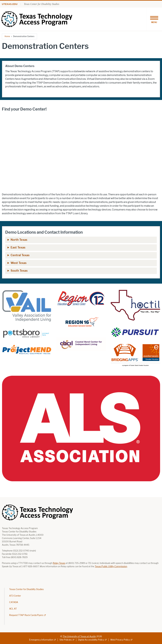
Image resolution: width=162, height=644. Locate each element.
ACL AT (13, 609)
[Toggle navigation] (154, 19)
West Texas (19, 263)
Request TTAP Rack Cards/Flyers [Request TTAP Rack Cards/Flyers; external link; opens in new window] (26, 615)
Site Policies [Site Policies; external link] (66, 640)
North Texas (19, 240)
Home (7, 36)
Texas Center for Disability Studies (42, 4)
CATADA (14, 602)
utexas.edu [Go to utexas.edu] (10, 4)
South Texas (19, 271)
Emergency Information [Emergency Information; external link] (41, 640)
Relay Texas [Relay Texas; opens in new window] (59, 563)
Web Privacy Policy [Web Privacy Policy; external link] (120, 640)
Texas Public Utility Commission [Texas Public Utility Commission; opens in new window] (111, 567)
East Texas (18, 248)
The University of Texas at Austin (79, 637)
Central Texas (20, 255)
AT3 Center (15, 596)
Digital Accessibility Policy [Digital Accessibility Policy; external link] (91, 640)
